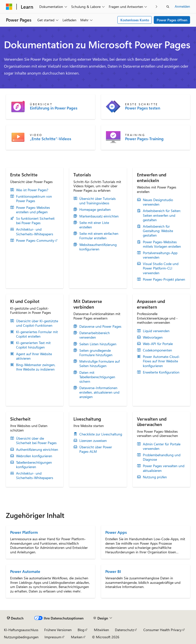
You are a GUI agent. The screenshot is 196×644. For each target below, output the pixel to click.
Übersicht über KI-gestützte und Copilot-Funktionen (37, 323)
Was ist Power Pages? (32, 190)
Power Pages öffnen (172, 20)
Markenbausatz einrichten (99, 216)
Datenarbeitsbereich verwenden (95, 335)
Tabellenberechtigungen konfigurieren (34, 465)
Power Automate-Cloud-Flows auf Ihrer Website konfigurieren (161, 361)
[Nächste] (157, 7)
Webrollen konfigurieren (34, 456)
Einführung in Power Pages (54, 108)
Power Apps (116, 532)
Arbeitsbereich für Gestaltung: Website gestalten (158, 231)
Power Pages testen (143, 108)
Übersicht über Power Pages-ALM (96, 449)
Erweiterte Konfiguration (161, 372)
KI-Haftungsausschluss (21, 630)
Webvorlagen (153, 337)
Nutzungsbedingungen (21, 637)
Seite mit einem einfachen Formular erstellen (99, 236)
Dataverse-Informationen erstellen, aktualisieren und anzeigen (99, 392)
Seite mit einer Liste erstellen (94, 225)
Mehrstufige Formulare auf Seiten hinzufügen (99, 364)
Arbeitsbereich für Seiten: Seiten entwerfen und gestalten (162, 215)
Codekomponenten (157, 350)
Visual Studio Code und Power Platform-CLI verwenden (161, 268)
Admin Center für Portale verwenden (162, 446)
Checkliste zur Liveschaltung (101, 434)
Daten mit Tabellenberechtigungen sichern (97, 377)
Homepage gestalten (95, 210)
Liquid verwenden (156, 331)
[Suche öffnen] (168, 7)
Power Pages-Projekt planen (164, 279)
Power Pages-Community (35, 241)
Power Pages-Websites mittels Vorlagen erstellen (162, 244)
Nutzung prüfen (155, 477)
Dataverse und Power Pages (100, 326)
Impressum (53, 637)
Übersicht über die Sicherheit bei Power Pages (36, 441)
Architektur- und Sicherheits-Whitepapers (35, 232)
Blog (81, 630)
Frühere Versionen (58, 630)
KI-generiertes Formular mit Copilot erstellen (37, 334)
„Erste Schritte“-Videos (51, 139)
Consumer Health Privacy (163, 630)
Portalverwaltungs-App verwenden (160, 255)
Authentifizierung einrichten (37, 450)
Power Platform (24, 532)
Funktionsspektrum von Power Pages (34, 199)
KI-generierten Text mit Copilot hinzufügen (33, 345)
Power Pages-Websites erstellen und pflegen (33, 210)
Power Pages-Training (144, 139)
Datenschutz (124, 630)
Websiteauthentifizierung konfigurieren (98, 247)
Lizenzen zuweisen (93, 441)
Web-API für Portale (158, 344)
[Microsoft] (9, 7)
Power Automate (25, 571)
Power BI (113, 571)
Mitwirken (101, 630)
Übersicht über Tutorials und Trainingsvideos (98, 201)
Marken (77, 637)
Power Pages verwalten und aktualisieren (164, 468)
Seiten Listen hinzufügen (98, 344)
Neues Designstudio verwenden (158, 202)
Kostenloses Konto (135, 20)
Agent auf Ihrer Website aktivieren (34, 356)
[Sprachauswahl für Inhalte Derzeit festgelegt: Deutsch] (15, 618)
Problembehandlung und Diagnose (162, 457)
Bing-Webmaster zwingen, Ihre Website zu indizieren (36, 367)
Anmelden (182, 6)
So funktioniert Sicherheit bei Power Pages (35, 221)
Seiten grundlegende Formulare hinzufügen (96, 353)
